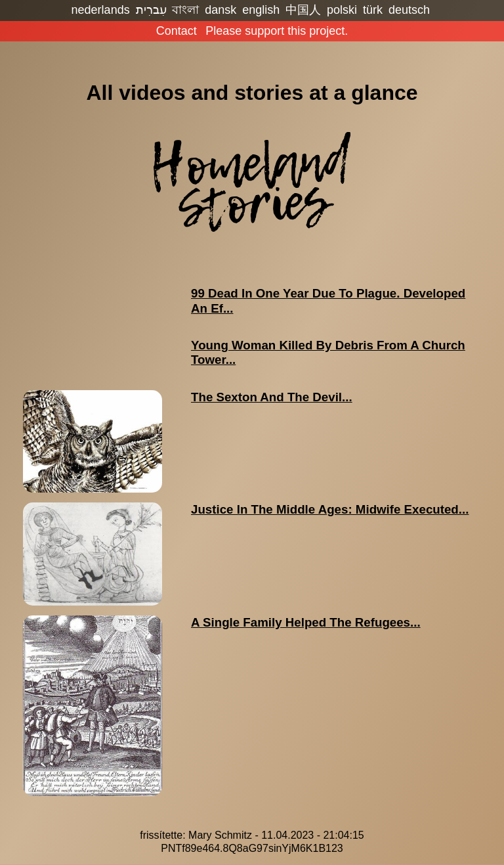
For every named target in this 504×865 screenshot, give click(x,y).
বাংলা (185, 10)
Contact (177, 31)
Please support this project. (277, 31)
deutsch (409, 10)
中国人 (303, 10)
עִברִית (151, 10)
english (261, 10)
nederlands (101, 10)
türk (373, 10)
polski (342, 10)
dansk (220, 10)
